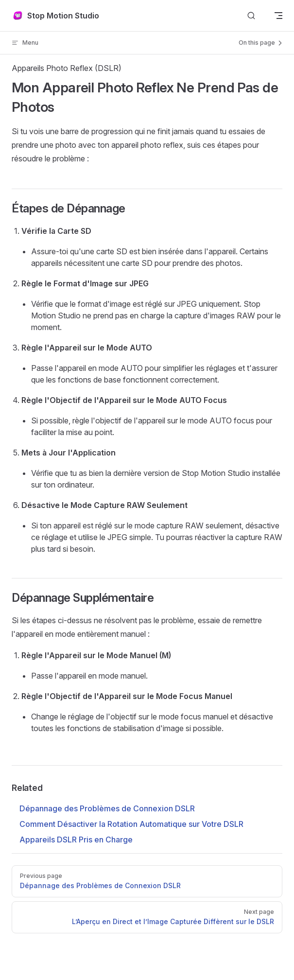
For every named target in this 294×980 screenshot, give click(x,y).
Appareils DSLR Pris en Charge (76, 840)
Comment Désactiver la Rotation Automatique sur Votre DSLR (131, 824)
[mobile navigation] (278, 16)
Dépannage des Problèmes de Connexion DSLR (107, 808)
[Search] (251, 16)
